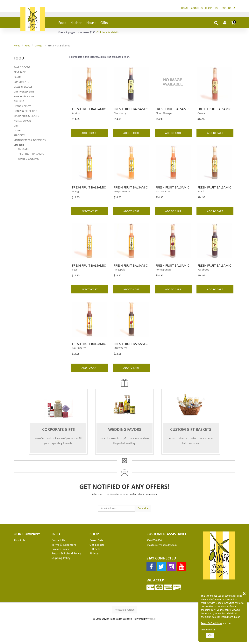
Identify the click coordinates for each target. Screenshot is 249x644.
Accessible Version (125, 630)
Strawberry (120, 368)
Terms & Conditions (211, 623)
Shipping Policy (61, 579)
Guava (201, 119)
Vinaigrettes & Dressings (30, 142)
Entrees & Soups (24, 98)
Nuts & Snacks (22, 122)
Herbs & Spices (22, 108)
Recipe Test (212, 9)
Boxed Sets (96, 561)
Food (62, 24)
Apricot (76, 119)
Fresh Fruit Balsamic (31, 155)
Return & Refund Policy (66, 574)
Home (185, 9)
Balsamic (23, 150)
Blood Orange (164, 119)
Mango (76, 202)
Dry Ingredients (24, 93)
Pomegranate (164, 285)
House (91, 24)
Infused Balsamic (28, 160)
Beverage (20, 74)
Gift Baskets (97, 565)
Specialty (19, 137)
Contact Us (228, 9)
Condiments (21, 83)
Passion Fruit (163, 202)
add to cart (89, 139)
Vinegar (39, 47)
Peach (201, 202)
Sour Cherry (79, 368)
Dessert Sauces (23, 88)
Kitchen (76, 24)
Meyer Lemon (122, 202)
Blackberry (120, 119)
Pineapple (120, 285)
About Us (197, 9)
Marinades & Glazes (26, 117)
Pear (75, 285)
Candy (18, 78)
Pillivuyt (94, 574)
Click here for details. (108, 34)
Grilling (19, 103)
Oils (16, 127)
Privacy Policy (208, 629)
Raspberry (203, 285)
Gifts (104, 24)
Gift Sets (95, 570)
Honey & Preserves (25, 112)
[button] (233, 24)
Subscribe (143, 529)
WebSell (152, 640)
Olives (18, 132)
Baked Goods (22, 69)
